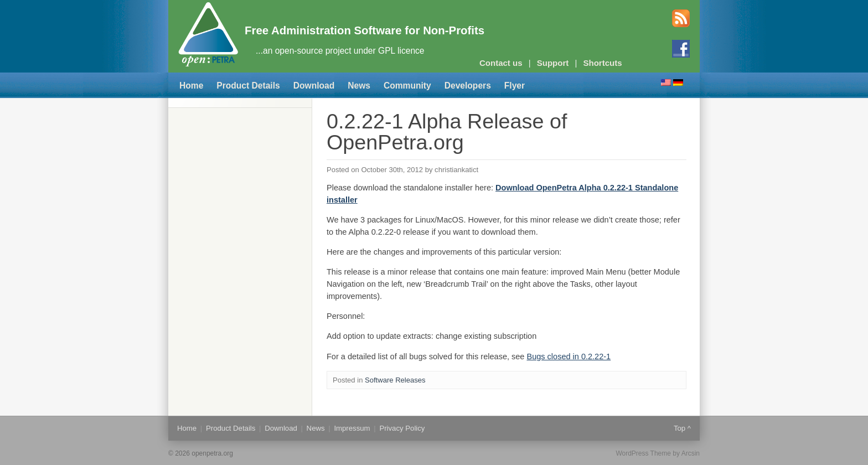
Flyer (515, 86)
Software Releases (395, 380)
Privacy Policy (402, 428)
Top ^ (682, 428)
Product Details (248, 86)
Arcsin (691, 453)
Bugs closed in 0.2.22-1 (569, 356)
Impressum (352, 428)
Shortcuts (603, 63)
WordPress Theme (643, 453)
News (359, 86)
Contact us (501, 63)
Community (407, 86)
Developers (468, 86)
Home (191, 86)
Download (314, 86)
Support (553, 63)
